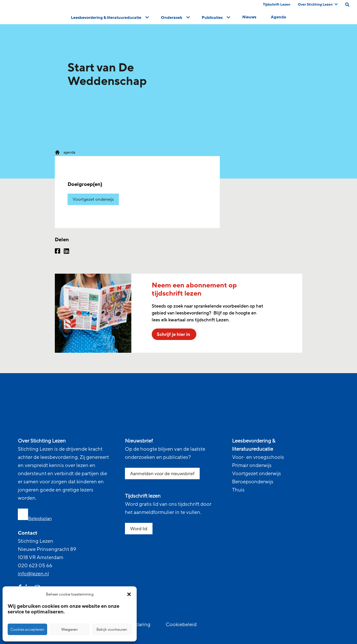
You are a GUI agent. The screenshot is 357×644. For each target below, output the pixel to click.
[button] (129, 594)
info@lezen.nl (33, 574)
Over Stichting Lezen (318, 4)
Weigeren (69, 629)
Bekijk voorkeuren (112, 629)
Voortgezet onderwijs (93, 199)
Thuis (238, 490)
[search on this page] (347, 5)
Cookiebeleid (181, 625)
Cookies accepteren (27, 629)
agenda (69, 152)
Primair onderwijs (252, 465)
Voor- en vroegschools (258, 457)
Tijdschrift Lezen (277, 4)
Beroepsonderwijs (253, 482)
